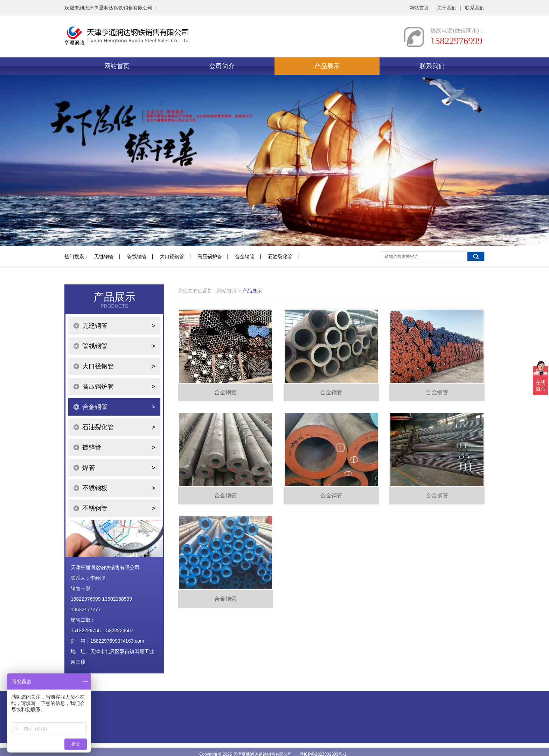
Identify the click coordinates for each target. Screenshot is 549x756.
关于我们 (447, 8)
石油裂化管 (280, 256)
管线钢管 (137, 256)
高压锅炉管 (210, 256)
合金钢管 (245, 256)
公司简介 (222, 66)
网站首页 (419, 8)
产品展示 (327, 66)
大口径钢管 (172, 256)
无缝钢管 (104, 256)
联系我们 (475, 8)
